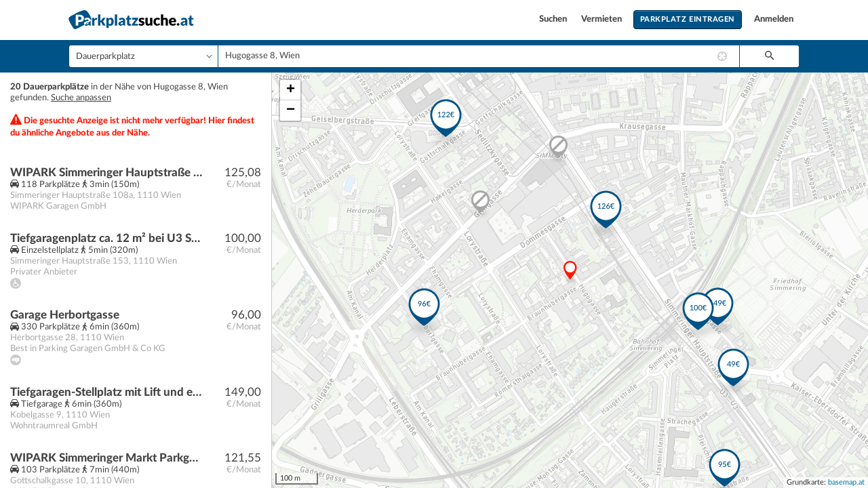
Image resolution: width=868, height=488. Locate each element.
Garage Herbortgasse (65, 315)
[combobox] (479, 56)
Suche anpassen (81, 98)
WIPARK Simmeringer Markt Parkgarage (106, 458)
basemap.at (846, 482)
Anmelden (774, 19)
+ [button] (291, 90)
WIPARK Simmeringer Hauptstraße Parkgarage (106, 172)
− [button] (291, 110)
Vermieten (603, 19)
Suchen (554, 19)
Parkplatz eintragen (688, 19)
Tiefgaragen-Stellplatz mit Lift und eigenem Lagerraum (106, 392)
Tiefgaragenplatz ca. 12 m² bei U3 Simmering (106, 238)
